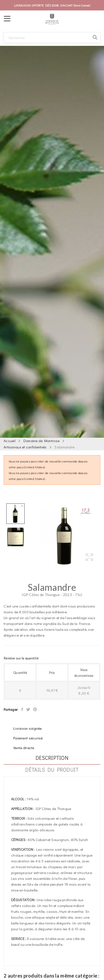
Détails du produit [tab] (52, 770)
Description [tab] (52, 758)
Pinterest (35, 709)
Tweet (28, 709)
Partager (22, 709)
